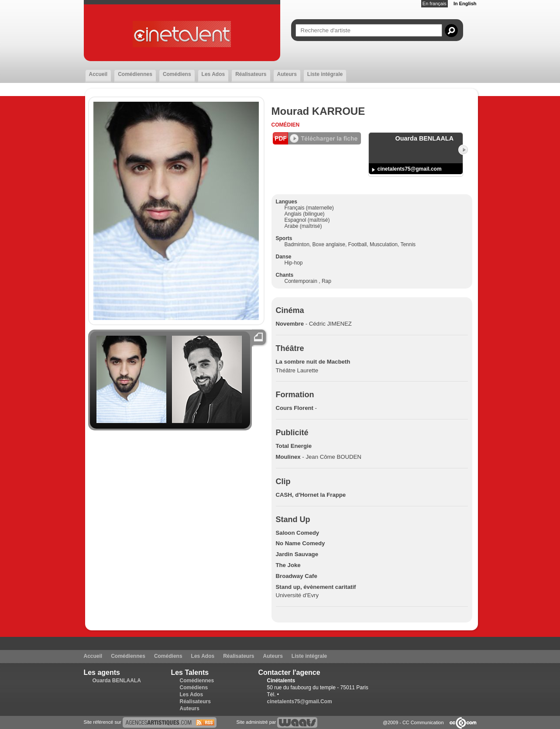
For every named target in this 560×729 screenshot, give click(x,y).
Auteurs (287, 74)
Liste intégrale (325, 74)
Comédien (286, 125)
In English (465, 3)
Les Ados (213, 74)
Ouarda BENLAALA (117, 681)
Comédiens (177, 74)
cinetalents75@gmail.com (410, 169)
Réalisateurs (251, 74)
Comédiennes (135, 74)
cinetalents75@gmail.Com (300, 701)
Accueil (98, 74)
